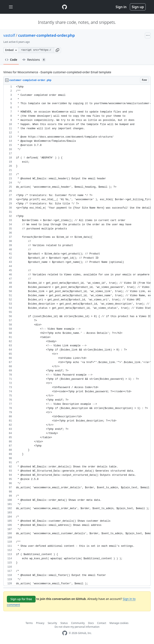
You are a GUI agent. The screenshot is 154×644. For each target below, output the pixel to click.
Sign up (138, 7)
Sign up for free (21, 599)
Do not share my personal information (77, 627)
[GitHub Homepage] (65, 633)
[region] (77, 335)
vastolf (9, 35)
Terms (29, 623)
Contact (102, 623)
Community (78, 623)
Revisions (34, 60)
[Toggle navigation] (11, 7)
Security (52, 623)
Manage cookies (119, 623)
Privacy (40, 623)
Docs (91, 623)
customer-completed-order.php (47, 35)
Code (11, 60)
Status (64, 623)
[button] (57, 50)
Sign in (121, 7)
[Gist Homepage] (65, 7)
